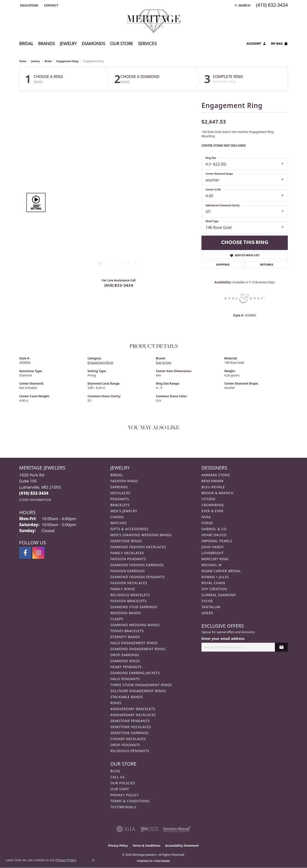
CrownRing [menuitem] (213, 505)
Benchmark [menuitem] (213, 481)
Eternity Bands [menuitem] (125, 637)
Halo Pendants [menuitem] (125, 679)
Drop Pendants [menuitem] (125, 745)
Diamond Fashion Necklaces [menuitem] (138, 547)
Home (23, 61)
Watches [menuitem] (118, 523)
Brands (47, 44)
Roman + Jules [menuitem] (215, 577)
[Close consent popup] (93, 860)
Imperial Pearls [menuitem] (217, 541)
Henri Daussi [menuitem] (214, 535)
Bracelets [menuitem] (120, 505)
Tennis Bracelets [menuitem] (127, 631)
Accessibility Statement (182, 846)
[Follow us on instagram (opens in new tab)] (38, 553)
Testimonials (123, 807)
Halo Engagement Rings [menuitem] (134, 643)
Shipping (223, 265)
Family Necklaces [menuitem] (127, 553)
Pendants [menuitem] (120, 499)
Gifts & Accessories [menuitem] (130, 529)
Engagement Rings (68, 61)
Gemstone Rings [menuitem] (126, 541)
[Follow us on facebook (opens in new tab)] (25, 553)
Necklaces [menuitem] (120, 493)
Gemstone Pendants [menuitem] (130, 721)
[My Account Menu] (256, 44)
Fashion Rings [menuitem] (124, 481)
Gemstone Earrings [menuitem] (130, 733)
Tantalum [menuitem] (211, 607)
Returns (267, 265)
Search (38, 82)
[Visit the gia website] (126, 829)
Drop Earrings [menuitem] (125, 655)
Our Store (122, 44)
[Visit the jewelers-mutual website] (177, 829)
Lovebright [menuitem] (213, 553)
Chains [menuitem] (117, 517)
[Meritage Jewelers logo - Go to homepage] (154, 21)
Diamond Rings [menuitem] (125, 661)
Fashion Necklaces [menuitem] (129, 583)
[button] (29, 5)
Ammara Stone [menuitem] (216, 475)
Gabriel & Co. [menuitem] (214, 529)
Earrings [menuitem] (119, 487)
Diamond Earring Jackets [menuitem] (135, 673)
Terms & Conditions (130, 801)
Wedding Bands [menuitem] (126, 613)
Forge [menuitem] (207, 523)
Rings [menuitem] (116, 703)
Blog (115, 771)
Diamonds (94, 44)
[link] (50, 5)
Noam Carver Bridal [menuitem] (221, 571)
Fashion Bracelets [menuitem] (128, 601)
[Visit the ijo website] (149, 829)
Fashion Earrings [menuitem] (128, 571)
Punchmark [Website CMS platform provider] (162, 861)
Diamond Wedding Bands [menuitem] (135, 625)
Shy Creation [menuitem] (214, 589)
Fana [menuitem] (206, 517)
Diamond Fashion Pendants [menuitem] (138, 577)
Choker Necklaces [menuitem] (128, 739)
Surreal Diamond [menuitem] (219, 595)
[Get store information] (35, 500)
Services (147, 44)
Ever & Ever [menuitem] (213, 511)
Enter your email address (223, 639)
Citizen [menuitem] (208, 499)
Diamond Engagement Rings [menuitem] (138, 649)
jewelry (35, 61)
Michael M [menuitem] (212, 565)
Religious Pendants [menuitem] (130, 751)
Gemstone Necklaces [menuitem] (131, 727)
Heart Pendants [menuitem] (126, 667)
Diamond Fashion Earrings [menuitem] (137, 565)
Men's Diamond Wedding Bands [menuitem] (141, 535)
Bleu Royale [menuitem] (213, 487)
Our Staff (120, 789)
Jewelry (68, 44)
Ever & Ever (164, 363)
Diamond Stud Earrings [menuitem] (134, 607)
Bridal (26, 44)
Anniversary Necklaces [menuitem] (133, 715)
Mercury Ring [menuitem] (215, 559)
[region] (118, 202)
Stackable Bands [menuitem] (127, 697)
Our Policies (123, 783)
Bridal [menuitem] (117, 475)
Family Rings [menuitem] (123, 589)
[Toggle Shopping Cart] (279, 44)
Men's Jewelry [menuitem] (124, 511)
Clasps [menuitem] (117, 619)
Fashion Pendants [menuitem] (128, 559)
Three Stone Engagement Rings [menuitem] (141, 685)
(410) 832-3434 (119, 286)
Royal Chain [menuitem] (213, 583)
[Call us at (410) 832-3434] (34, 493)
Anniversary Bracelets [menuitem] (133, 709)
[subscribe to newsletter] (281, 647)
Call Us (118, 777)
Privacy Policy (124, 795)
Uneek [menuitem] (207, 613)
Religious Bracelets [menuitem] (130, 595)
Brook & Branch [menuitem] (218, 493)
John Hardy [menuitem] (213, 547)
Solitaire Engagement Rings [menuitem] (138, 691)
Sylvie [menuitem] (207, 601)
